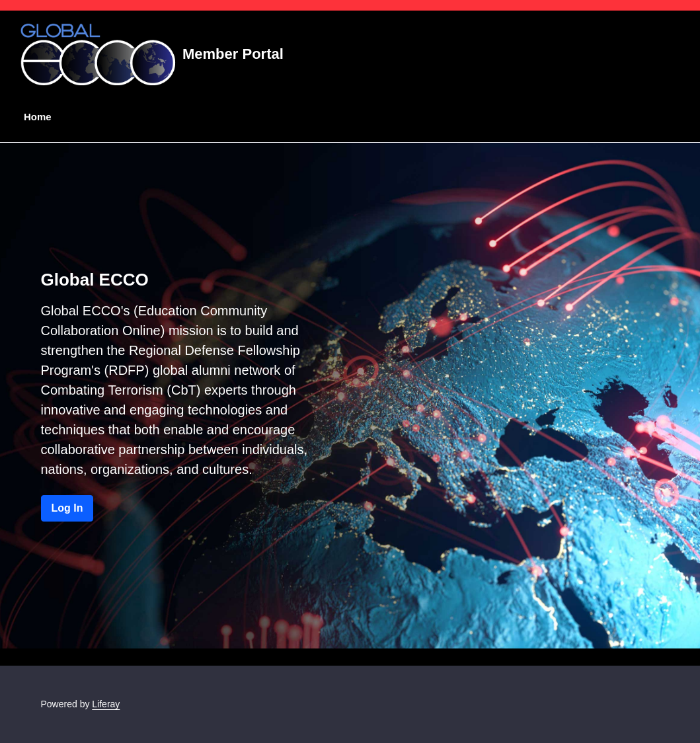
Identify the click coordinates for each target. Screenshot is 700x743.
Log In (67, 508)
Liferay (106, 704)
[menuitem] (35, 117)
